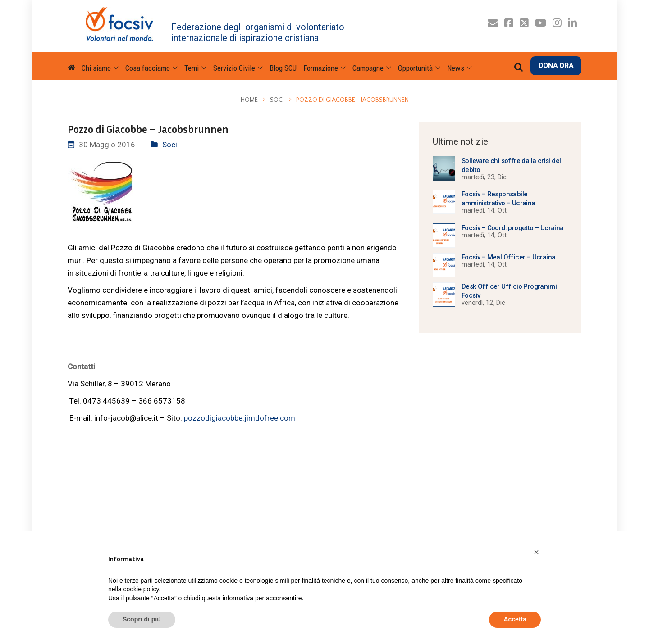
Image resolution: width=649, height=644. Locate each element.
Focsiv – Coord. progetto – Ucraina (513, 228)
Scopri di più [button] (142, 619)
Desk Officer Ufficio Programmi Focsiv (509, 291)
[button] (536, 552)
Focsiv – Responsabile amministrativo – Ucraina (498, 199)
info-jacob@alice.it (126, 418)
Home (249, 100)
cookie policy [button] (141, 589)
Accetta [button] (515, 619)
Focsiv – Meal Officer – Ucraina (508, 257)
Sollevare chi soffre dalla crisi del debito (511, 165)
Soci (277, 100)
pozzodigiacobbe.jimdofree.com (240, 418)
